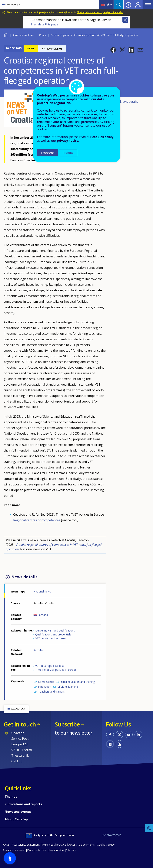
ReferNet (39, 650)
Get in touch (20, 724)
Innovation (45, 687)
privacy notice (68, 141)
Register (138, 5)
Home (6, 35)
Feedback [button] (149, 828)
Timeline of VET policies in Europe (56, 670)
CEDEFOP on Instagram (110, 744)
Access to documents (81, 845)
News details (129, 102)
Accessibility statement (26, 845)
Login (128, 5)
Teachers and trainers (51, 692)
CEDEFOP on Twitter (119, 735)
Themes (11, 797)
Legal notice (56, 850)
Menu (148, 5)
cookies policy (103, 137)
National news (42, 591)
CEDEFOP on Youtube (129, 735)
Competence (46, 682)
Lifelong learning (68, 687)
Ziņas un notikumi (23, 35)
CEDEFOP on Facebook (110, 735)
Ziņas (42, 35)
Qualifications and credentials (53, 634)
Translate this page (44, 24)
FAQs (6, 845)
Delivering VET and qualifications (55, 630)
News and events (18, 812)
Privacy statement (14, 850)
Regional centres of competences (37, 520)
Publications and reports (23, 804)
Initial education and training (78, 682)
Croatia (43, 615)
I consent (47, 153)
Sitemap (71, 850)
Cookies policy (106, 845)
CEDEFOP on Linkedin (138, 735)
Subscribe (67, 724)
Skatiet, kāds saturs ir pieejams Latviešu (100, 12)
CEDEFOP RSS (119, 744)
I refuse (68, 153)
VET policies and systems (51, 638)
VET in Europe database (50, 666)
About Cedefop (16, 819)
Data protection (37, 850)
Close (125, 20)
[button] (113, 50)
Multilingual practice (54, 845)
